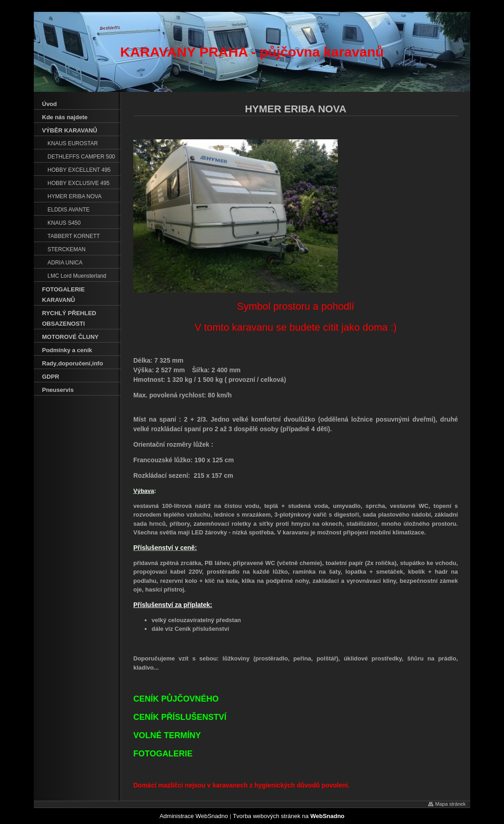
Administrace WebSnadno (194, 816)
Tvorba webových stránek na (289, 816)
